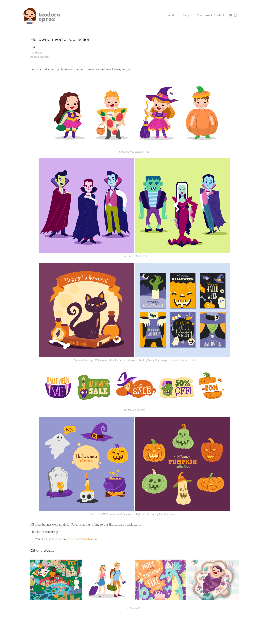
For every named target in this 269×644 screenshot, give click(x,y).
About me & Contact (210, 15)
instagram (91, 539)
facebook (73, 539)
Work (171, 15)
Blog (186, 15)
